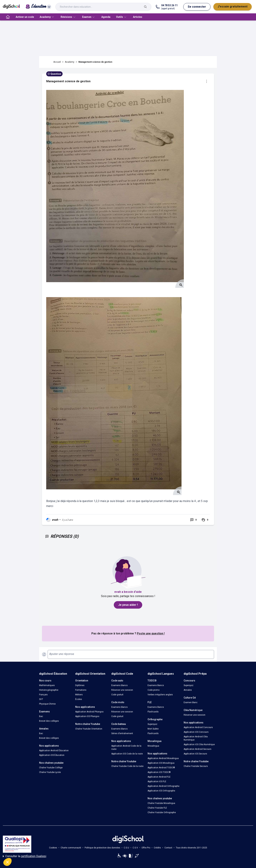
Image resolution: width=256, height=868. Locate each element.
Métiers (79, 695)
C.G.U (126, 848)
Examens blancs (119, 685)
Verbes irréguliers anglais (160, 695)
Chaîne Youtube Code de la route (127, 766)
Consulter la (25, 856)
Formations (81, 690)
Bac (41, 716)
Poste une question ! (151, 633)
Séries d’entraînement (122, 733)
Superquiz (152, 724)
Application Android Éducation (54, 751)
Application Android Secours (198, 749)
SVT (41, 699)
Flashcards (153, 712)
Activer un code (25, 17)
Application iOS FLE (157, 781)
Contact (168, 848)
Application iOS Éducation (52, 755)
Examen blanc (191, 702)
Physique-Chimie (47, 704)
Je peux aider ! (128, 605)
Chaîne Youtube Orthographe (162, 812)
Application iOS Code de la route (127, 754)
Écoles (79, 699)
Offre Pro (146, 848)
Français (43, 695)
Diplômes (80, 685)
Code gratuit (117, 695)
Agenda (106, 17)
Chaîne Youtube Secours (196, 766)
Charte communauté (71, 848)
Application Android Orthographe (163, 786)
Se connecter (197, 7)
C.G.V (135, 848)
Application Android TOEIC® (161, 768)
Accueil (57, 62)
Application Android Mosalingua (163, 758)
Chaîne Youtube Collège (51, 768)
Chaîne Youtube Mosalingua (161, 803)
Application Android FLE (159, 777)
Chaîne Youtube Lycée (50, 772)
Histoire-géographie (49, 690)
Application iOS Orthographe (161, 791)
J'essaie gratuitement (233, 6)
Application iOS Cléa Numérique (199, 744)
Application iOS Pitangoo (87, 716)
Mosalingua (153, 746)
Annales (188, 690)
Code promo (154, 690)
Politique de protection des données (102, 848)
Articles (138, 17)
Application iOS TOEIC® (159, 772)
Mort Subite (153, 729)
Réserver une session (122, 690)
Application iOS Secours (195, 754)
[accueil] (8, 17)
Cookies (53, 848)
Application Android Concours (198, 727)
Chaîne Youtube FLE (157, 808)
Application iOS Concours (196, 732)
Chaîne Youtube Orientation (89, 729)
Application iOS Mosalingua (161, 763)
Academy (70, 62)
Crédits (157, 848)
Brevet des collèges (49, 721)
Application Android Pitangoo (89, 712)
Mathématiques (47, 685)
